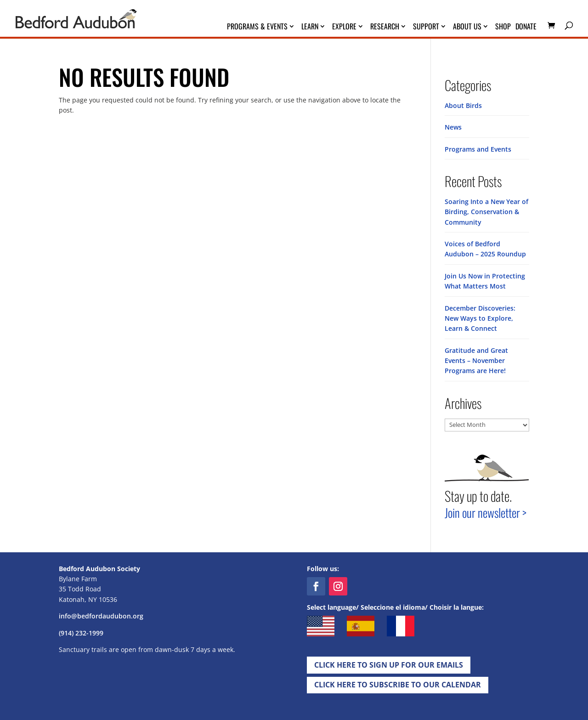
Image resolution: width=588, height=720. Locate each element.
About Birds (463, 105)
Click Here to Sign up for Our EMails (389, 665)
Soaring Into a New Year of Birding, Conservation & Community (486, 212)
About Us (467, 27)
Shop (503, 27)
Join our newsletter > (486, 513)
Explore (344, 27)
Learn (310, 27)
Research (385, 27)
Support (426, 27)
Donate (526, 27)
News (453, 127)
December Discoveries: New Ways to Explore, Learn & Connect (480, 318)
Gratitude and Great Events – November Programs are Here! (476, 361)
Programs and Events (478, 149)
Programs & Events (257, 27)
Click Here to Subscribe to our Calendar (398, 685)
